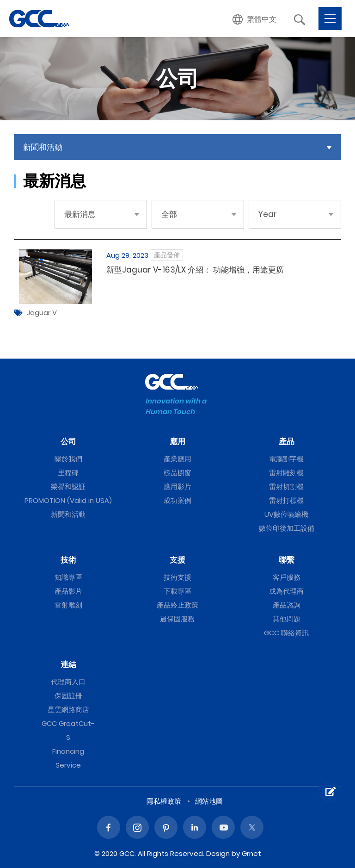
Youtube (223, 827)
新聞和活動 (68, 514)
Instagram (137, 827)
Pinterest (166, 827)
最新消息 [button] (80, 214)
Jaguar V (42, 313)
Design (218, 853)
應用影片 (177, 487)
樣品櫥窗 (177, 473)
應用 (177, 441)
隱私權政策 (164, 801)
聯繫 (287, 560)
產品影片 (68, 591)
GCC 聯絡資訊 (286, 633)
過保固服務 (177, 619)
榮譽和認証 (68, 487)
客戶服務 (287, 577)
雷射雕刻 (68, 605)
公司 (68, 441)
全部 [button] (169, 214)
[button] (255, 19)
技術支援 (177, 577)
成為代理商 (286, 591)
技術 (68, 560)
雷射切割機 (286, 487)
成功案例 (177, 500)
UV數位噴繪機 (286, 514)
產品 (287, 441)
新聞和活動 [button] (43, 147)
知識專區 (68, 577)
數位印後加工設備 (287, 528)
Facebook (109, 827)
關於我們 (68, 459)
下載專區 (177, 591)
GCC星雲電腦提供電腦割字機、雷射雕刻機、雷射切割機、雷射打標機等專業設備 (39, 19)
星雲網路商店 (68, 710)
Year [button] (268, 214)
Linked (195, 827)
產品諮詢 (287, 605)
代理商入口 (68, 682)
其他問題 (287, 619)
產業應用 (177, 459)
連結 (68, 664)
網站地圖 (209, 801)
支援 (177, 560)
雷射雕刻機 (286, 473)
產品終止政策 (177, 605)
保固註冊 (68, 696)
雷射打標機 (286, 500)
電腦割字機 (286, 459)
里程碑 (68, 473)
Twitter (252, 827)
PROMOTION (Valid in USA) (68, 500)
